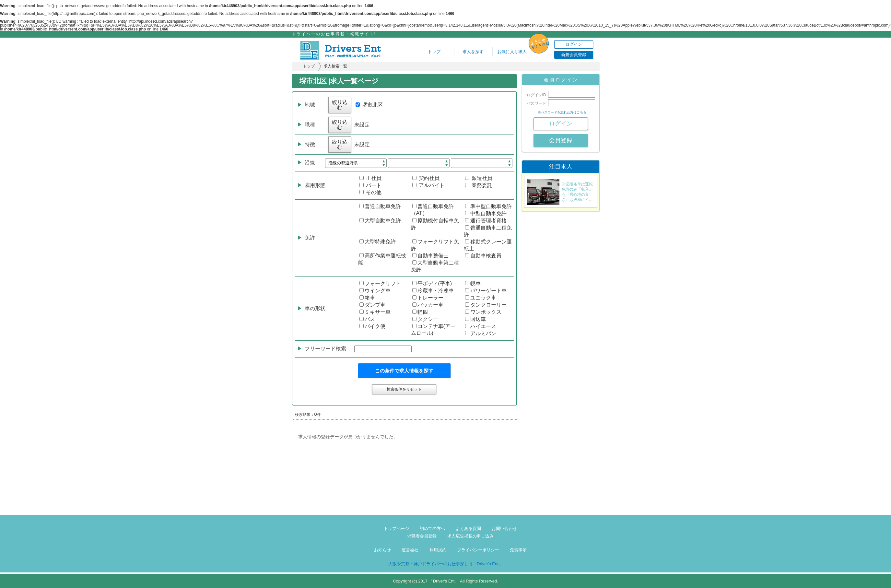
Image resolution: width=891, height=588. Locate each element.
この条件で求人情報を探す (404, 371)
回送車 (475, 319)
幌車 (473, 283)
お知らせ (382, 550)
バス (367, 319)
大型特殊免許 (378, 242)
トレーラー (428, 298)
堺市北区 (369, 105)
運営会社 (410, 550)
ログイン (574, 44)
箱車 (367, 298)
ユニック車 (481, 298)
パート (370, 185)
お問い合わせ (504, 529)
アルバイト (428, 185)
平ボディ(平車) (432, 283)
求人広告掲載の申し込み (470, 536)
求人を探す (473, 52)
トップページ (396, 529)
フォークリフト (380, 283)
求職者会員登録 (422, 536)
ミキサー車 (375, 312)
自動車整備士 (430, 256)
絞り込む (340, 105)
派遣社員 (479, 178)
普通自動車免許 (380, 206)
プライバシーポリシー (478, 550)
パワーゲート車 (486, 291)
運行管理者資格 (486, 221)
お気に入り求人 (512, 52)
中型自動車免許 (486, 213)
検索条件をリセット (404, 389)
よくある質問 (468, 529)
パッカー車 (428, 305)
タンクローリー (486, 305)
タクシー (425, 319)
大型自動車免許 (380, 221)
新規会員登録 (574, 55)
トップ (434, 52)
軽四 (420, 312)
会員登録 (561, 140)
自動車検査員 (483, 256)
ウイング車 (375, 291)
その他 (370, 192)
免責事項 (518, 550)
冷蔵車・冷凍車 (433, 291)
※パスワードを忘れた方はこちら (562, 112)
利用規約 (438, 550)
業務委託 (479, 185)
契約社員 (426, 178)
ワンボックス (483, 312)
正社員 (370, 178)
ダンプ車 (372, 305)
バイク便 (372, 326)
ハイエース (481, 326)
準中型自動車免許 (488, 206)
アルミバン (481, 333)
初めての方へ (432, 529)
